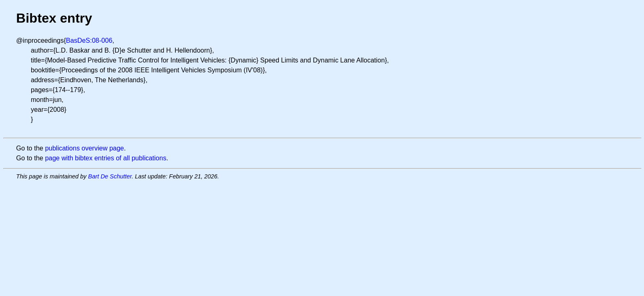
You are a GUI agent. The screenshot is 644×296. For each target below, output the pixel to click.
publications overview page (85, 148)
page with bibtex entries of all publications (106, 158)
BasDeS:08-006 (89, 40)
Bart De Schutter (110, 176)
